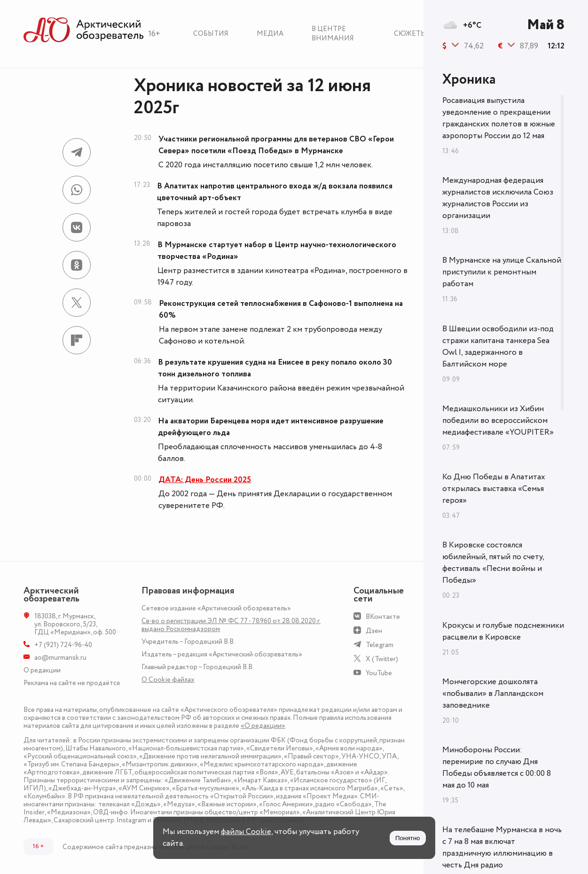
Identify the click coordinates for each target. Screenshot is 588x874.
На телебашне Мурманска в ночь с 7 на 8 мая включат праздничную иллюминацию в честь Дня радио (502, 847)
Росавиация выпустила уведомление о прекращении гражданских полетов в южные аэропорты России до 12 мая (499, 118)
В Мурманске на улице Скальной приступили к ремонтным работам (502, 272)
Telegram (380, 645)
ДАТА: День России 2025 (205, 480)
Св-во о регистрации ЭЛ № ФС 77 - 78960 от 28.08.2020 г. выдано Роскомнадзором (231, 625)
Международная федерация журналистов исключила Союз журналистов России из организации (498, 198)
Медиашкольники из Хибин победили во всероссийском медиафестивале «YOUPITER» (498, 421)
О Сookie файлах (168, 680)
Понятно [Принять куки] (408, 838)
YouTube (379, 673)
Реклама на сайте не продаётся (72, 683)
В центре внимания (333, 34)
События (211, 34)
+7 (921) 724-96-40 (63, 645)
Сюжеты (410, 34)
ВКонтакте (383, 617)
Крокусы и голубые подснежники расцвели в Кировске (503, 631)
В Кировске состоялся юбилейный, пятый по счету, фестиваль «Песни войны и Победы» (493, 563)
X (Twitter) (382, 659)
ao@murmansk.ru (60, 658)
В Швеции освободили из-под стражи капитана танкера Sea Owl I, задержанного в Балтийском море (498, 347)
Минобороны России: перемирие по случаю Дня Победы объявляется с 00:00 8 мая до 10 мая (497, 768)
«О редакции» (263, 726)
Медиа (270, 34)
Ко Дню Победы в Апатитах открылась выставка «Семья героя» (494, 489)
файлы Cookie (246, 832)
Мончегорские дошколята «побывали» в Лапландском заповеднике (493, 694)
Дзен (374, 631)
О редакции (42, 670)
